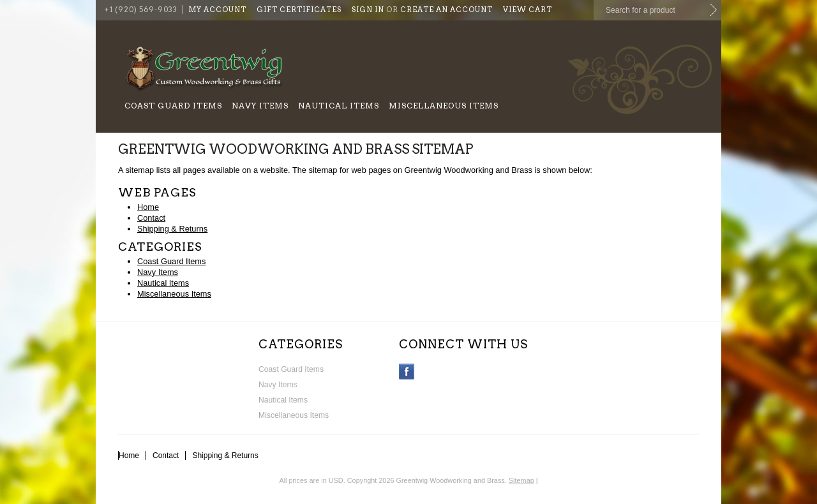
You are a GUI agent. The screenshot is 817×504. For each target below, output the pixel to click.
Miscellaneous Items (444, 106)
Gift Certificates (299, 10)
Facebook (407, 372)
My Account (217, 10)
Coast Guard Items (173, 106)
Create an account (446, 10)
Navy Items (260, 106)
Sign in (368, 10)
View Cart (528, 10)
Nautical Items (339, 106)
